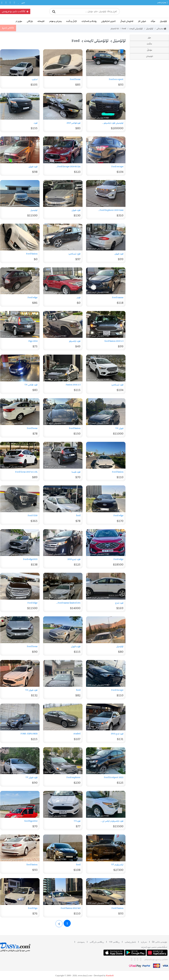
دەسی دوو (157, 127)
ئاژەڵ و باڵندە (72, 21)
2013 (159, 176)
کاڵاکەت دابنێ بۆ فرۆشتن (15, 11)
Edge (159, 59)
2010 (159, 157)
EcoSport (157, 47)
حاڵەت (149, 112)
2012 (159, 170)
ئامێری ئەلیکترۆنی (108, 21)
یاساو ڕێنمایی (130, 942)
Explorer (157, 84)
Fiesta (158, 78)
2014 (159, 182)
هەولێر (158, 269)
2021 (159, 226)
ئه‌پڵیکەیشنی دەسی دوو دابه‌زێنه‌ (154, 947)
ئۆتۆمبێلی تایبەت (136, 29)
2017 (159, 201)
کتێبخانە (41, 21)
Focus (158, 90)
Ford (124, 29)
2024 (159, 244)
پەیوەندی (81, 942)
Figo (159, 96)
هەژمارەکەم (163, 3)
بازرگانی (30, 21)
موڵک (153, 21)
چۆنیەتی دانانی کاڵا (160, 942)
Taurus (158, 53)
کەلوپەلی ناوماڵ (127, 21)
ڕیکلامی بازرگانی (97, 942)
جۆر (149, 38)
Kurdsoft (110, 975)
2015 (159, 188)
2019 (159, 213)
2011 (159, 164)
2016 (159, 195)
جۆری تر (19, 21)
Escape (158, 103)
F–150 (158, 72)
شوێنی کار (142, 21)
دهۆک (158, 275)
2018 (159, 207)
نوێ (159, 121)
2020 (159, 219)
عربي (23, 3)
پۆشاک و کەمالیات (89, 21)
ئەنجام (114, 29)
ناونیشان (149, 253)
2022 (159, 232)
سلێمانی (158, 262)
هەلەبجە (158, 287)
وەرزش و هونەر (55, 21)
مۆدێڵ (149, 142)
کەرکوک (158, 281)
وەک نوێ (157, 133)
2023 (159, 238)
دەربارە (144, 942)
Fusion (158, 65)
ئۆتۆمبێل (163, 21)
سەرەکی (161, 29)
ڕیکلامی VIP (114, 942)
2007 (159, 151)
